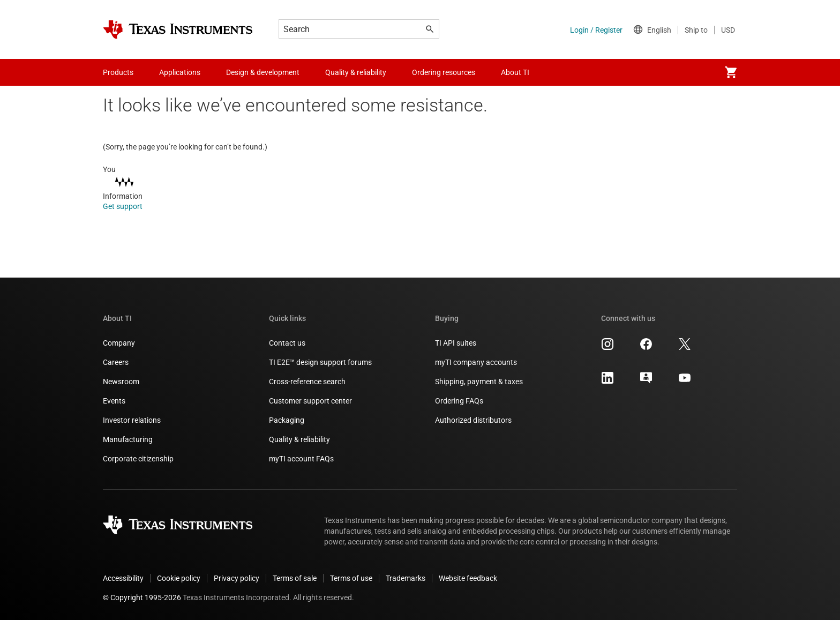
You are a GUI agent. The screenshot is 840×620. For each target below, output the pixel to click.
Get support (130, 206)
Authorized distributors (473, 420)
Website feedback (468, 578)
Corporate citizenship (138, 459)
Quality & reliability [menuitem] (356, 72)
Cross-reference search (307, 382)
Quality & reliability (299, 439)
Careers (116, 362)
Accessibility (123, 578)
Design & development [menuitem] (263, 72)
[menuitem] (731, 72)
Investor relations (132, 420)
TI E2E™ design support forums (320, 362)
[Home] (178, 29)
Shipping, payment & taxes (479, 382)
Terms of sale (295, 578)
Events (114, 401)
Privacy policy (237, 578)
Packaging (287, 420)
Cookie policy (179, 578)
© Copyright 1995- (142, 597)
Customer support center (310, 401)
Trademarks (406, 578)
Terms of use (351, 578)
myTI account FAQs (301, 459)
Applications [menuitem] (180, 72)
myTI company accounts (476, 362)
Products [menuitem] (118, 72)
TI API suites (456, 343)
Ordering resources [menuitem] (444, 72)
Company (119, 343)
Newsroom (121, 382)
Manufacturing (128, 439)
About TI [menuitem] (515, 72)
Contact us (287, 343)
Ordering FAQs (459, 401)
